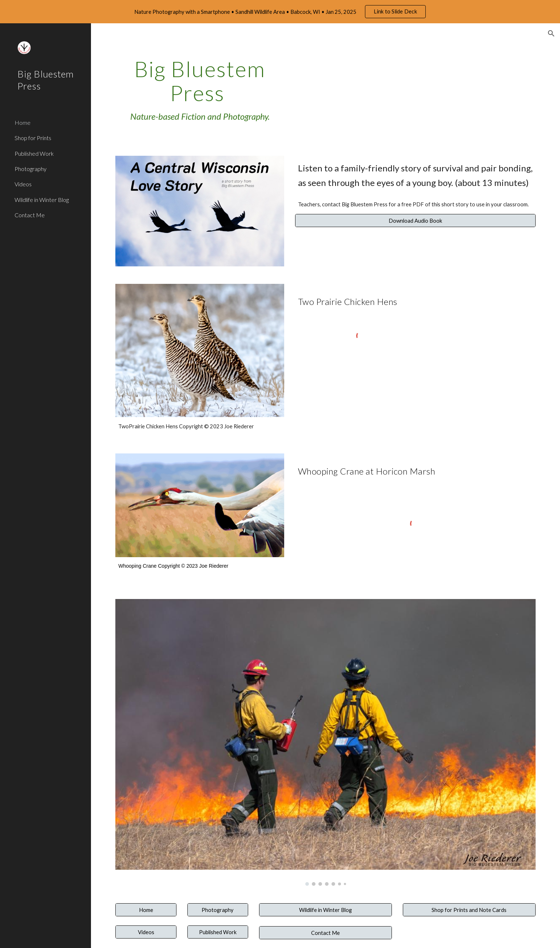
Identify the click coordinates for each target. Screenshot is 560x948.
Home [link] (23, 122)
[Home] (146, 910)
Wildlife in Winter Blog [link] (42, 200)
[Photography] (218, 910)
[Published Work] (218, 932)
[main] (200, 90)
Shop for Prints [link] (33, 138)
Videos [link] (23, 184)
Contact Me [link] (30, 215)
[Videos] (146, 932)
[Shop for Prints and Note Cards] (469, 910)
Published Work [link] (34, 153)
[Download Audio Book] (415, 221)
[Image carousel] (325, 742)
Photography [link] (31, 169)
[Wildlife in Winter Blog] (325, 910)
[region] (280, 12)
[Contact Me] (325, 933)
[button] (551, 33)
